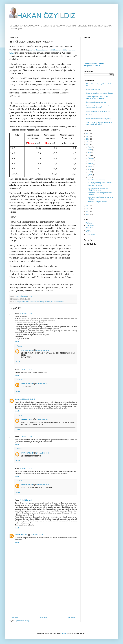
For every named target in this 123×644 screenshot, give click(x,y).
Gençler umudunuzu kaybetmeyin (96, 102)
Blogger (64, 633)
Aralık (90, 147)
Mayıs (90, 166)
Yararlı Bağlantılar (89, 231)
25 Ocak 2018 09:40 (43, 485)
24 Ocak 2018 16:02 (43, 419)
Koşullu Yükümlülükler (57, 302)
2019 (88, 142)
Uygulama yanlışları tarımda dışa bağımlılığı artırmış (98, 189)
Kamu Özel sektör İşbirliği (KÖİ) (39, 302)
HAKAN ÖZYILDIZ (42, 16)
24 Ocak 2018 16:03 (43, 453)
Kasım (90, 150)
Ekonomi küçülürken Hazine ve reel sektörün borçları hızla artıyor (97, 98)
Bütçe (27, 302)
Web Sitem (89, 228)
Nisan (90, 169)
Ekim (90, 153)
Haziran (91, 164)
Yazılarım (89, 223)
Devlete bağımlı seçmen (93, 89)
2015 (88, 211)
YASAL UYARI (90, 234)
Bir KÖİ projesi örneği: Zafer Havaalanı (100, 183)
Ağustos (91, 158)
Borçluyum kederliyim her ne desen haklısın (99, 93)
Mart (89, 172)
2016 (88, 209)
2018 (88, 145)
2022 (88, 133)
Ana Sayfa (43, 617)
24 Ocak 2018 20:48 (26, 468)
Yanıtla (17, 342)
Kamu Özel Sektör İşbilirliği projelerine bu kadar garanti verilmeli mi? (99, 123)
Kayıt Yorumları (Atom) (22, 621)
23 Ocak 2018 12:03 (26, 314)
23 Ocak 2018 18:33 (43, 350)
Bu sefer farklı (90, 115)
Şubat (90, 175)
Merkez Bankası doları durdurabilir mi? (98, 111)
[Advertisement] (43, 597)
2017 (88, 206)
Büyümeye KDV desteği (95, 185)
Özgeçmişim (90, 225)
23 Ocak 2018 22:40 (29, 399)
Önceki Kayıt (72, 617)
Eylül (90, 155)
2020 (88, 139)
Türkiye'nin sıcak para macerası (98, 202)
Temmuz (91, 161)
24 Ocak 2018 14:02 (26, 437)
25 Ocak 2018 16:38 (26, 500)
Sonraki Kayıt (14, 617)
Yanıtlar (20, 346)
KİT (49, 302)
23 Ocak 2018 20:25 (26, 370)
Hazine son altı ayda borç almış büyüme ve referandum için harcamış (99, 107)
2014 (88, 214)
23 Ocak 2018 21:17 (43, 384)
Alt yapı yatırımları (20, 302)
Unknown (18, 399)
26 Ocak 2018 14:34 (37, 535)
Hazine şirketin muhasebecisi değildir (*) (98, 119)
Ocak (90, 178)
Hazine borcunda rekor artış (96, 180)
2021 (88, 136)
